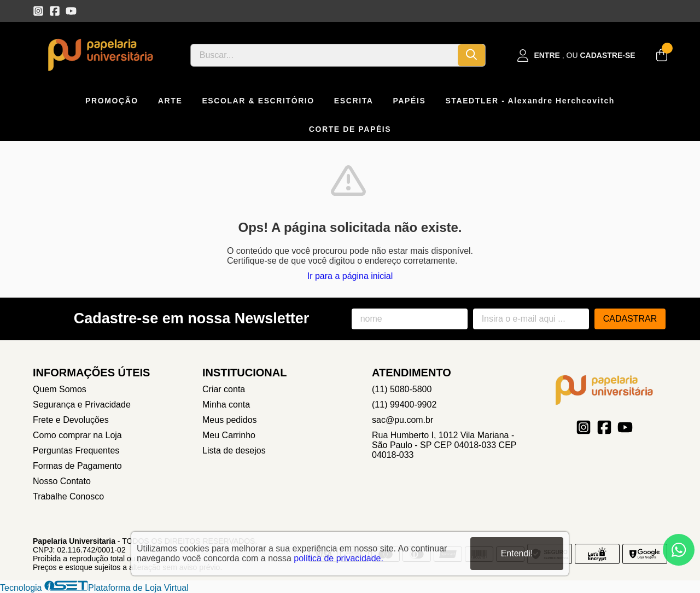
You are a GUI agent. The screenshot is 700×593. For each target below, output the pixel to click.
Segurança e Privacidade (82, 405)
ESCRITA (354, 101)
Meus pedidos (230, 420)
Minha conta (226, 405)
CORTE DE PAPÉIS (350, 129)
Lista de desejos (234, 450)
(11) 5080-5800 (402, 389)
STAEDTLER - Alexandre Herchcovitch (530, 101)
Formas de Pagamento (77, 466)
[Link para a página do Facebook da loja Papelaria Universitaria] (55, 11)
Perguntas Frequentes (76, 450)
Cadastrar (630, 319)
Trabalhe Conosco (68, 496)
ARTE (170, 101)
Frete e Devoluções (71, 420)
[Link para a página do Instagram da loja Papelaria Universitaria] (38, 11)
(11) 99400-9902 (404, 405)
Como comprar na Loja (77, 435)
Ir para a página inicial (350, 276)
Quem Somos (60, 389)
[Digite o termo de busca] (324, 55)
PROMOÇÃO (112, 101)
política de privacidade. (339, 558)
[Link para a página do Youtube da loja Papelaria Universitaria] (71, 11)
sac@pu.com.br (402, 420)
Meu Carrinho (229, 435)
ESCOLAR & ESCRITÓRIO (258, 101)
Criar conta (224, 389)
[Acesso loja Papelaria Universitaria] (576, 56)
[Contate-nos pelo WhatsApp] (679, 550)
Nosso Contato (62, 481)
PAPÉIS (409, 101)
